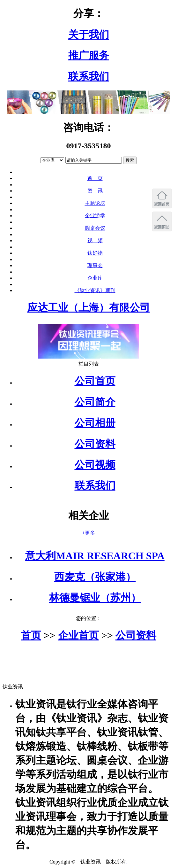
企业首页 (78, 635)
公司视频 (95, 465)
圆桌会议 (95, 228)
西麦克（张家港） (95, 577)
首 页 (95, 178)
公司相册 (95, 423)
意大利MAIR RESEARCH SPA (95, 556)
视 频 (95, 240)
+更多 (88, 533)
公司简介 (95, 402)
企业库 (95, 278)
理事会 (95, 265)
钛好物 (95, 253)
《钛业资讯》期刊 (95, 290)
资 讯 (95, 191)
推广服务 (89, 55)
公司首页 (95, 381)
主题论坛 (95, 203)
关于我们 (89, 35)
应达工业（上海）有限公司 (89, 307)
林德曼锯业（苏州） (95, 598)
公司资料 (95, 444)
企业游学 (95, 216)
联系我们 (89, 76)
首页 (31, 635)
